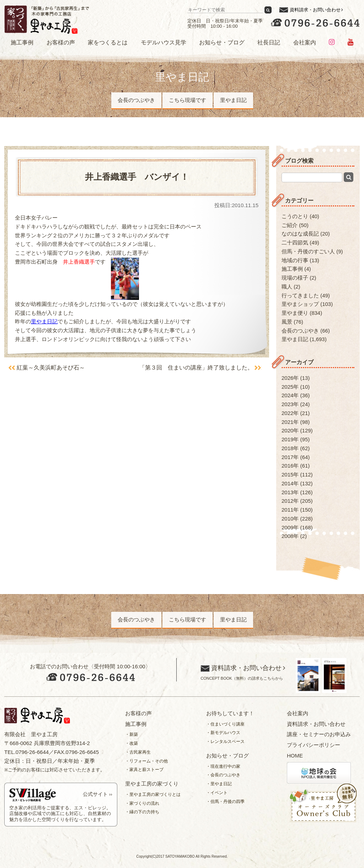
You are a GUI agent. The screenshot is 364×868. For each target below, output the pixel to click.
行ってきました (300, 295)
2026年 (290, 378)
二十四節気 (295, 242)
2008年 (290, 536)
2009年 (290, 527)
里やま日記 (233, 100)
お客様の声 (61, 42)
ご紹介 (290, 225)
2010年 (290, 519)
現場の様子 (295, 278)
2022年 (290, 413)
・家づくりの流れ (142, 803)
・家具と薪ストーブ (144, 770)
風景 (287, 322)
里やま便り (295, 313)
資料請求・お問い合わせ (315, 10)
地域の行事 (295, 260)
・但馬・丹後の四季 (225, 802)
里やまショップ (300, 304)
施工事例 (22, 42)
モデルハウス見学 (164, 42)
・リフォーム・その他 (146, 761)
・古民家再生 (138, 752)
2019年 (290, 439)
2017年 (290, 457)
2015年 (290, 475)
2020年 (290, 430)
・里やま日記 (219, 784)
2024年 (290, 395)
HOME (295, 756)
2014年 (290, 483)
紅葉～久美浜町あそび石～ (51, 368)
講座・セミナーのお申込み (319, 734)
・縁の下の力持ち (142, 812)
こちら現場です (188, 100)
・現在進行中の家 (223, 766)
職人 (287, 287)
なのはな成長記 (300, 234)
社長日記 (269, 42)
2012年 (290, 501)
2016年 (290, 466)
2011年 (290, 510)
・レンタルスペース (225, 742)
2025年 (290, 387)
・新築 (132, 734)
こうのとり (295, 216)
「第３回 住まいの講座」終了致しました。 (196, 368)
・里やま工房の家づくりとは (153, 794)
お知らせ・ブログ (222, 42)
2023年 (290, 404)
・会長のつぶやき (223, 775)
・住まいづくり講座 (225, 724)
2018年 (290, 448)
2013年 (290, 492)
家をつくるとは (108, 42)
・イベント (217, 793)
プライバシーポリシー (314, 745)
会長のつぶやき (136, 100)
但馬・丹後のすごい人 (308, 251)
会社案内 (305, 42)
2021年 (290, 422)
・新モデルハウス (223, 733)
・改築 (132, 743)
